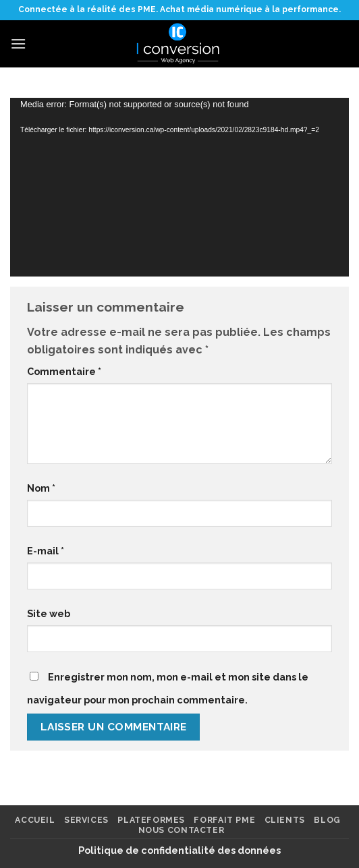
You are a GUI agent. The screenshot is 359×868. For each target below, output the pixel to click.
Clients (285, 820)
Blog (327, 820)
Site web (49, 613)
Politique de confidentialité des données (179, 850)
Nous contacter (182, 830)
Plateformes (151, 820)
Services (86, 820)
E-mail (46, 551)
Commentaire (64, 371)
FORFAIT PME (224, 820)
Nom (41, 488)
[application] (179, 187)
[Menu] (18, 44)
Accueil (35, 820)
